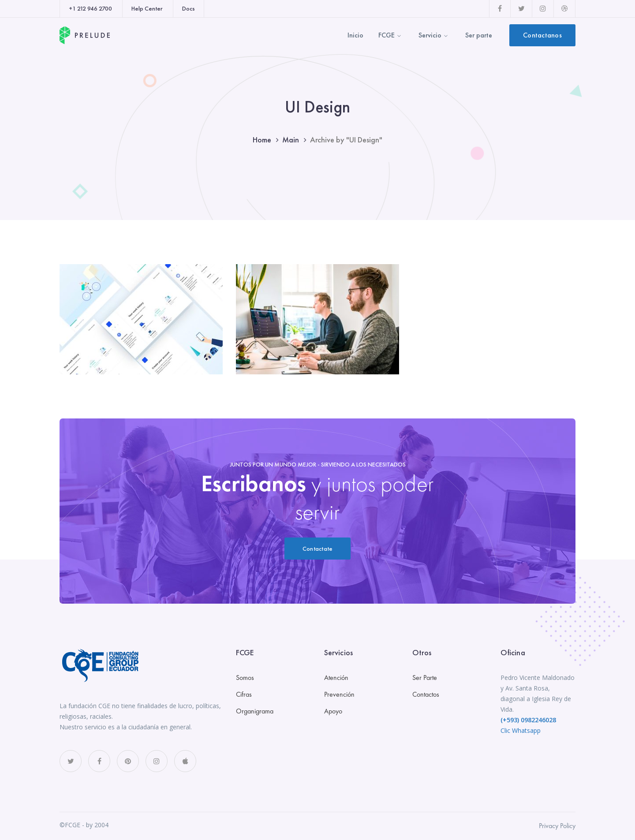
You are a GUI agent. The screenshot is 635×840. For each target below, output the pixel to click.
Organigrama (255, 711)
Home (262, 140)
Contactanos (542, 35)
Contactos (426, 694)
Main (291, 140)
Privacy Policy (557, 826)
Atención (336, 678)
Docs (189, 8)
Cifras (244, 694)
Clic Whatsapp (521, 730)
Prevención (339, 694)
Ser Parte (425, 678)
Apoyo (333, 711)
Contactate (318, 549)
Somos (245, 678)
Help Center (147, 8)
